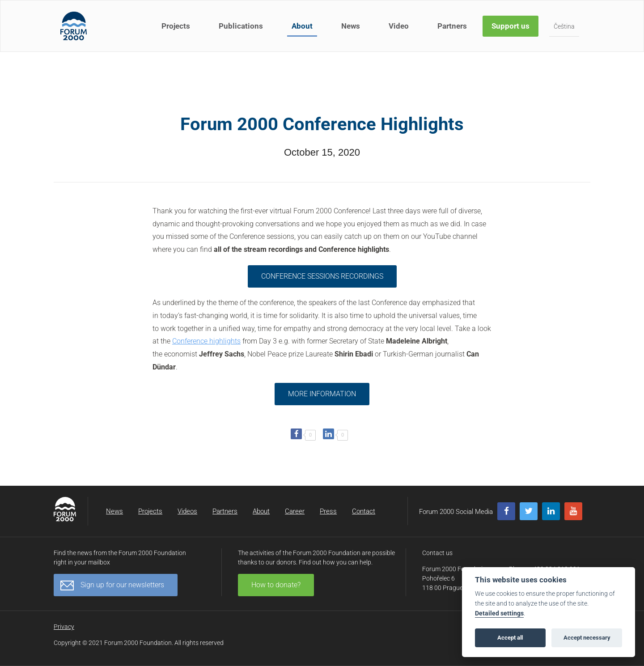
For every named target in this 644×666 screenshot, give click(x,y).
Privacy (64, 627)
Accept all (510, 638)
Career (295, 511)
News (351, 26)
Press (328, 511)
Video (399, 26)
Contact (364, 511)
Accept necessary (587, 638)
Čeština (564, 26)
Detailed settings (499, 613)
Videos (187, 511)
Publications (241, 26)
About (302, 26)
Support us (511, 26)
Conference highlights (206, 341)
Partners (452, 26)
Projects (176, 26)
